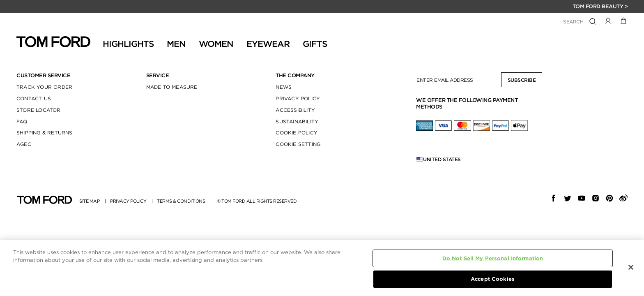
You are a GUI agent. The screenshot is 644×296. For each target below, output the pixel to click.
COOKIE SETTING (298, 144)
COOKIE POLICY (297, 133)
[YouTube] (582, 198)
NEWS (284, 87)
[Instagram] (596, 198)
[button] (608, 20)
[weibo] (623, 198)
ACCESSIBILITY (295, 110)
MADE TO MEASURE (172, 87)
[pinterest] (609, 198)
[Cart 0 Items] (624, 20)
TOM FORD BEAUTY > (600, 6)
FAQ (22, 121)
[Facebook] (554, 198)
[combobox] (541, 22)
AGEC (24, 144)
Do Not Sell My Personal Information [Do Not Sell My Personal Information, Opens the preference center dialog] (493, 258)
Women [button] (216, 44)
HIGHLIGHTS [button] (128, 44)
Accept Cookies (493, 279)
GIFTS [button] (315, 44)
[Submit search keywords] (593, 22)
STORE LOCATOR (39, 110)
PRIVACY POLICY (298, 98)
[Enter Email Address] (454, 80)
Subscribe (522, 80)
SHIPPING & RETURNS (45, 133)
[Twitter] (568, 198)
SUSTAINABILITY (297, 121)
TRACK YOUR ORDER (44, 87)
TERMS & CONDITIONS (181, 201)
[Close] (631, 267)
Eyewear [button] (268, 44)
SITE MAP (89, 201)
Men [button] (176, 44)
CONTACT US (34, 98)
